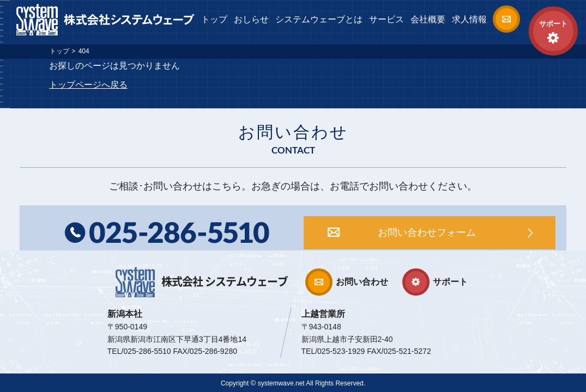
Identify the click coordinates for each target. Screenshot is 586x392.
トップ (214, 19)
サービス (386, 19)
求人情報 (469, 19)
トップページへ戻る (88, 85)
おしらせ (251, 19)
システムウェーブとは (319, 19)
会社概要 (428, 19)
